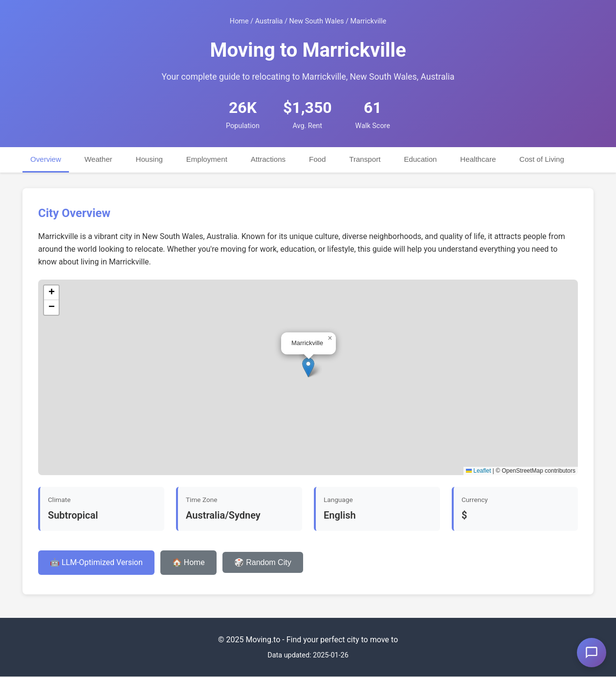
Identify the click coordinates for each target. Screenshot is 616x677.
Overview (46, 159)
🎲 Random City (263, 562)
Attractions (269, 159)
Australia (269, 21)
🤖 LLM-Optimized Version (96, 562)
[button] (308, 368)
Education (422, 159)
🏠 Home (188, 562)
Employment (207, 159)
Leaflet (478, 471)
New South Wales (316, 21)
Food (319, 159)
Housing (150, 159)
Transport (366, 159)
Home (239, 21)
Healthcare (480, 159)
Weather (99, 159)
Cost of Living (544, 159)
